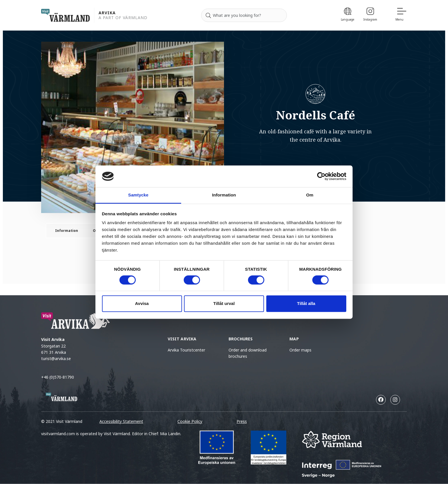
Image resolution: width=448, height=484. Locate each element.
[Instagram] (370, 15)
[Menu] (401, 15)
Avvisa (142, 304)
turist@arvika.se (56, 359)
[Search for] (244, 15)
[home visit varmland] (65, 15)
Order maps (300, 350)
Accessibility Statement (121, 421)
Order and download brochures (248, 353)
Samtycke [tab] (138, 195)
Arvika (107, 13)
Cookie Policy (190, 421)
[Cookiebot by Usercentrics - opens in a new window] (321, 176)
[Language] (348, 15)
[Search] (208, 15)
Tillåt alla (306, 304)
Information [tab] (224, 195)
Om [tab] (310, 195)
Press (242, 421)
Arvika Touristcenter (186, 350)
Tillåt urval (224, 304)
